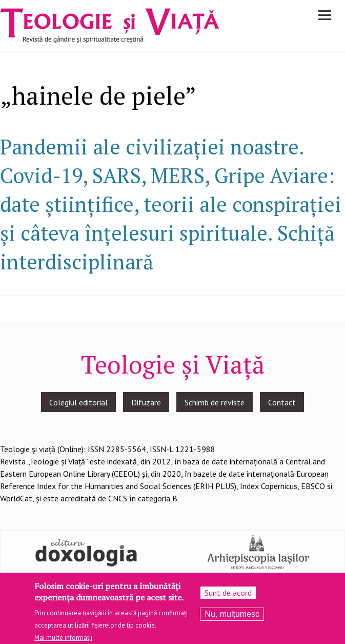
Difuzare (146, 402)
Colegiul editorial (78, 402)
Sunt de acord (228, 597)
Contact (282, 402)
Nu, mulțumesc (232, 618)
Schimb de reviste (215, 402)
